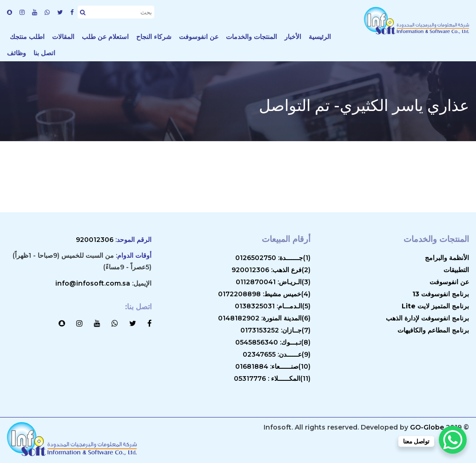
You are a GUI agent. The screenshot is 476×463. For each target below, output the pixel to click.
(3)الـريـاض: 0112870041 (273, 282)
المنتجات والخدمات (251, 37)
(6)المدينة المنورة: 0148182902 (264, 318)
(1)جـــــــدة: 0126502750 (273, 258)
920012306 (95, 240)
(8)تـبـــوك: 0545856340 (273, 342)
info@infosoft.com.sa (93, 283)
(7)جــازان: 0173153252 (275, 330)
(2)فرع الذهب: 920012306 (271, 270)
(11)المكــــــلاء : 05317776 (272, 378)
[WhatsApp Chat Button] (453, 440)
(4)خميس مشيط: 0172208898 (264, 294)
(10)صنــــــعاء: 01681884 (273, 366)
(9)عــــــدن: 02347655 (277, 354)
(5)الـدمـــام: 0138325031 (273, 306)
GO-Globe (427, 427)
